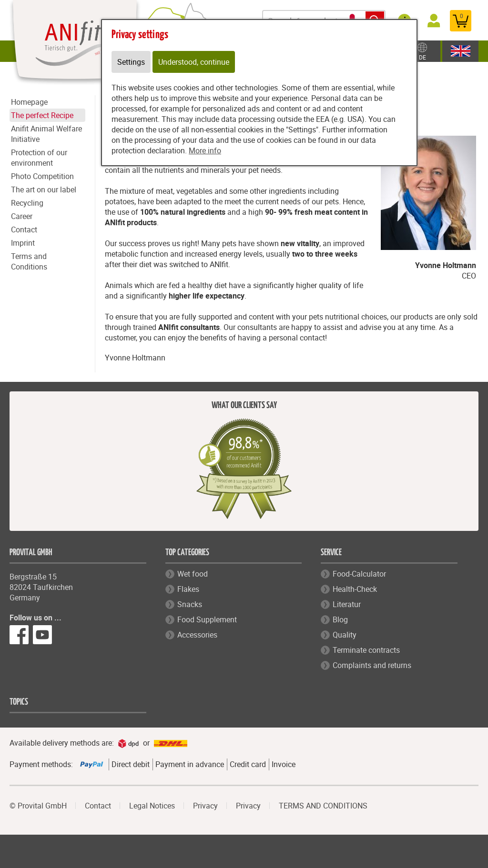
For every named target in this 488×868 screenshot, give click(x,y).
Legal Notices (152, 806)
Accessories (197, 635)
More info (205, 150)
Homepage (29, 102)
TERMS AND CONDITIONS (323, 806)
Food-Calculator (359, 574)
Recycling (27, 203)
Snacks (190, 604)
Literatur (347, 604)
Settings (131, 62)
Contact (24, 229)
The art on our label (44, 190)
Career (22, 216)
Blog (340, 619)
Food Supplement (207, 619)
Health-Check (355, 589)
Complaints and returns (372, 665)
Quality (345, 635)
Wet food (193, 574)
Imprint (23, 243)
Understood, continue (194, 62)
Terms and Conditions (29, 261)
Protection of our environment (39, 158)
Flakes (188, 589)
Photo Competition (42, 176)
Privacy (205, 806)
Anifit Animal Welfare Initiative (46, 134)
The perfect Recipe (42, 115)
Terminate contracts (366, 650)
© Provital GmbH (38, 806)
